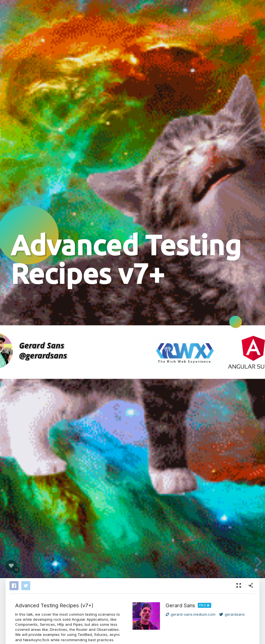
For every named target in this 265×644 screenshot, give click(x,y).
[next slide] (258, 562)
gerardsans (232, 614)
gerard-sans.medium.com (190, 614)
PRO (203, 605)
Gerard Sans (180, 605)
